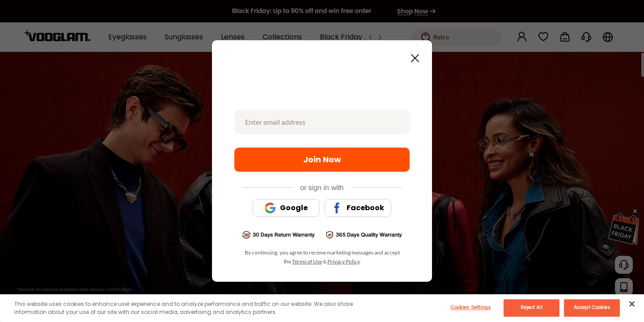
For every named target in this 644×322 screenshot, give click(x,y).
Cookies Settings (471, 307)
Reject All (532, 307)
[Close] (632, 304)
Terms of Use (307, 261)
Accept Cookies (592, 307)
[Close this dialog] (412, 55)
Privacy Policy (343, 261)
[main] (322, 308)
